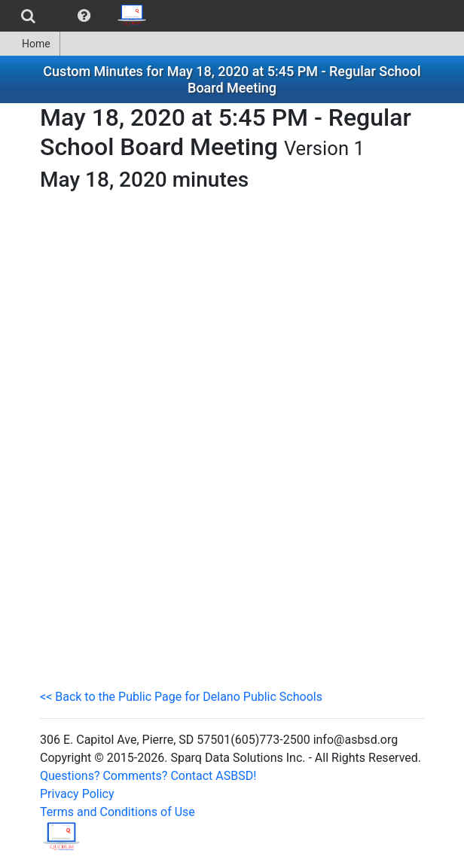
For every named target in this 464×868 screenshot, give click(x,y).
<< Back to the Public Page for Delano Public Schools (181, 697)
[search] (28, 16)
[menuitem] (28, 16)
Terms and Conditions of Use (118, 812)
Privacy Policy (77, 794)
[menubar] (78, 16)
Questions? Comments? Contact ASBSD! (148, 776)
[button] (84, 16)
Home (30, 44)
